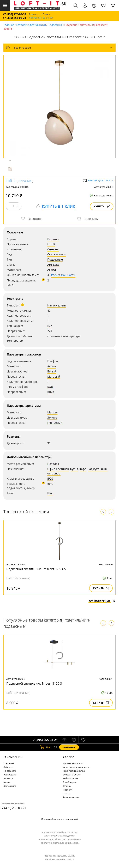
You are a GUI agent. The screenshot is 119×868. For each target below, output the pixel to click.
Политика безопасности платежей (59, 819)
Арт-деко (53, 265)
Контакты (9, 763)
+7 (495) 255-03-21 (14, 18)
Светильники (37, 25)
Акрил (52, 270)
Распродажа (10, 775)
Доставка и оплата (73, 763)
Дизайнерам (70, 782)
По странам (10, 771)
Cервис (68, 757)
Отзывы (67, 786)
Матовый (54, 377)
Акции (7, 782)
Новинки (8, 778)
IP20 (50, 479)
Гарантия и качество (74, 771)
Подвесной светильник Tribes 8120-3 (34, 683)
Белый (52, 371)
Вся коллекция (102, 601)
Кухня (74, 469)
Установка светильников (76, 767)
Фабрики (8, 767)
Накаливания (56, 305)
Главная (9, 25)
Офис (51, 469)
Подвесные (55, 25)
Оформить (69, 747)
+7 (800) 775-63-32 (14, 14)
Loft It (11, 180)
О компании (13, 757)
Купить (102, 206)
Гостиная (63, 469)
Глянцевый (55, 423)
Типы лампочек (71, 797)
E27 (50, 326)
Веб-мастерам (70, 778)
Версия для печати (98, 180)
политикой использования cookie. (60, 843)
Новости (67, 790)
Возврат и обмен (72, 775)
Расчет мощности (63, 275)
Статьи (67, 793)
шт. (46, 747)
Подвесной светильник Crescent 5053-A (36, 569)
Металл (52, 412)
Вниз (51, 392)
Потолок (53, 464)
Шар (50, 387)
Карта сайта (10, 786)
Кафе (83, 469)
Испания (25, 181)
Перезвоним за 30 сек (40, 18)
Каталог (21, 25)
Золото (52, 418)
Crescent (53, 249)
